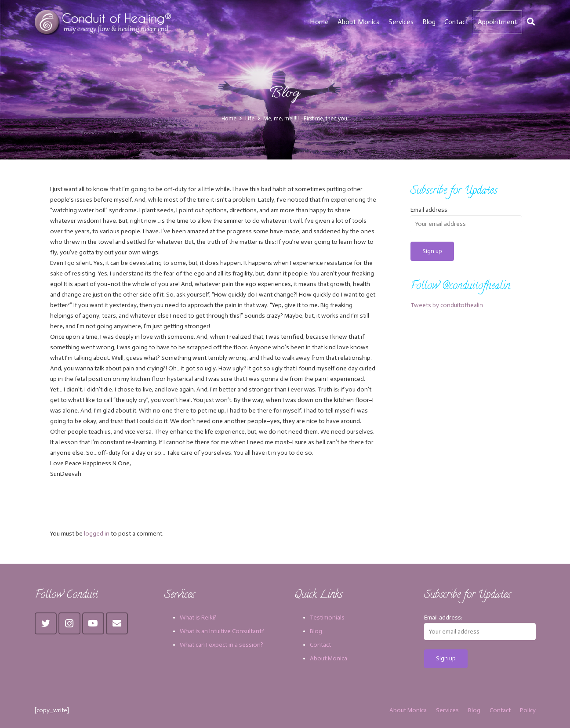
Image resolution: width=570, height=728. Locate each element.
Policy (528, 710)
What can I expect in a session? (221, 645)
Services (447, 710)
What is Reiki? (198, 618)
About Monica (329, 658)
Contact (320, 645)
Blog (316, 631)
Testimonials (327, 618)
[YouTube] (93, 623)
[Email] (117, 623)
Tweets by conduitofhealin (447, 305)
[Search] (531, 22)
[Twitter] (46, 623)
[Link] (104, 22)
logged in (97, 534)
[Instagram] (69, 623)
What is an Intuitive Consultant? (222, 631)
